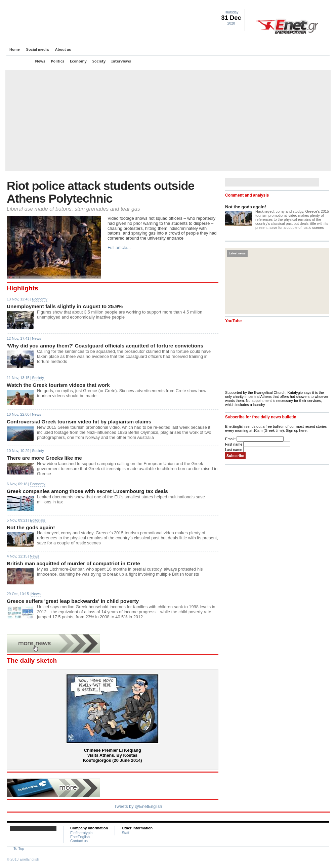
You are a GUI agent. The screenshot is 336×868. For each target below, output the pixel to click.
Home (15, 49)
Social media (37, 49)
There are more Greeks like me (44, 458)
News (40, 61)
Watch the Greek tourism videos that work (58, 385)
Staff (125, 833)
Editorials (37, 520)
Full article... (119, 247)
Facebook (309, 5)
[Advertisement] (168, 121)
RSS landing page (318, 5)
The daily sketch (32, 660)
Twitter (301, 5)
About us (63, 49)
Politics (58, 61)
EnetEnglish (80, 837)
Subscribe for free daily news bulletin (261, 417)
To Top (19, 849)
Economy (78, 61)
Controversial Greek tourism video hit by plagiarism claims (79, 422)
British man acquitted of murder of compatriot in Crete (73, 563)
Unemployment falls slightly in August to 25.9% (65, 306)
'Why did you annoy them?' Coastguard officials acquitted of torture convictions (105, 346)
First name (234, 444)
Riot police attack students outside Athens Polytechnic (100, 192)
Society (99, 61)
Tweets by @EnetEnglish (138, 806)
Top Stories (19, 61)
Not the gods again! (31, 527)
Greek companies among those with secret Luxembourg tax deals (87, 491)
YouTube (233, 321)
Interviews (121, 61)
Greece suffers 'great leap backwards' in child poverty (73, 601)
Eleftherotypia (81, 833)
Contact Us (326, 5)
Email (231, 439)
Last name (234, 450)
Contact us (79, 841)
